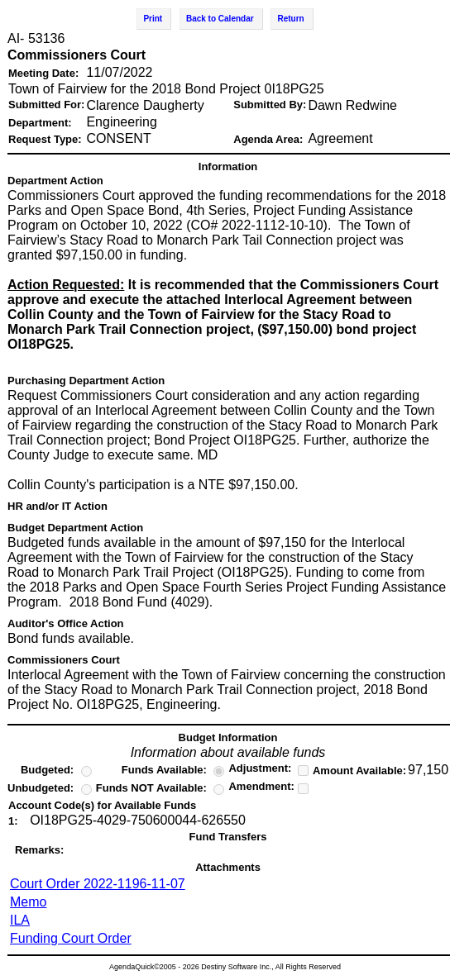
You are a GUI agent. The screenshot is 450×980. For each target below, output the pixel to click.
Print (153, 19)
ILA (20, 920)
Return (290, 19)
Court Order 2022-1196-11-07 (98, 884)
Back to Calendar (220, 19)
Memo (28, 902)
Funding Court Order (71, 938)
